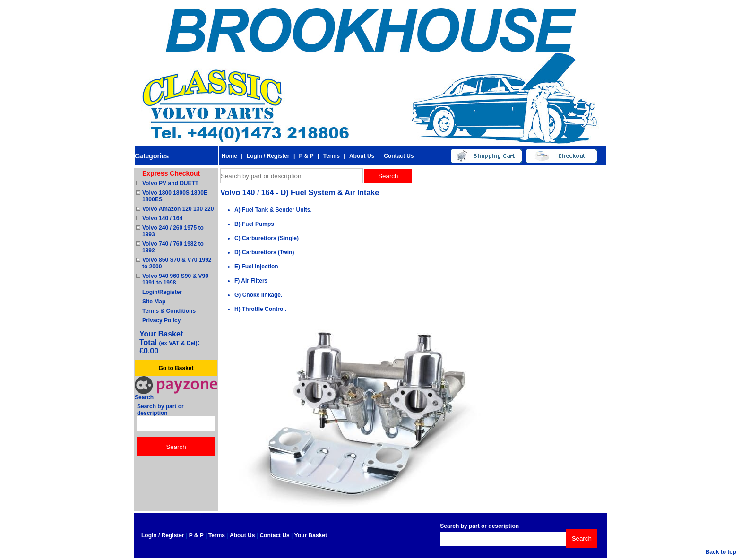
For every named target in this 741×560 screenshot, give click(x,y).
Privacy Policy (161, 320)
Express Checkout (171, 173)
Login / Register (268, 156)
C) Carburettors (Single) (267, 238)
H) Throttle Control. (260, 309)
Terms (332, 156)
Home (229, 156)
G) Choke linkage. (258, 295)
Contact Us (399, 156)
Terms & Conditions (169, 311)
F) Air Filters (251, 281)
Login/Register (162, 292)
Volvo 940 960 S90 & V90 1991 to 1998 (175, 279)
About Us (362, 156)
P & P (306, 156)
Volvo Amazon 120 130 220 (178, 209)
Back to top (721, 552)
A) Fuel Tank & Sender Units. (273, 210)
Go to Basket (176, 368)
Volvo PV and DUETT (170, 183)
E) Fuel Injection (256, 267)
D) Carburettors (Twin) (264, 252)
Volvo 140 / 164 (162, 218)
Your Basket (311, 535)
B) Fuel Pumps (254, 224)
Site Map (154, 302)
